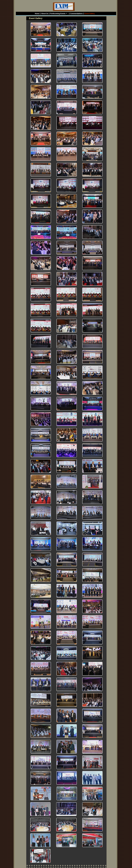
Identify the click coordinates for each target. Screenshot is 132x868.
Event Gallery (90, 14)
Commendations (76, 14)
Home (37, 14)
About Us (45, 14)
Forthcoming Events (59, 14)
